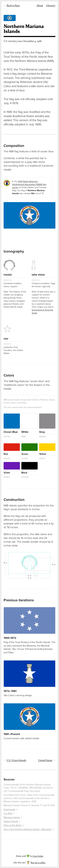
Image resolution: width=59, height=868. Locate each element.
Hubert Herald (11, 821)
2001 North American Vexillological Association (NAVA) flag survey (29, 184)
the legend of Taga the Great (42, 311)
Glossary (51, 5)
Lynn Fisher (38, 856)
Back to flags (13, 5)
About (40, 5)
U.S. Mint (8, 813)
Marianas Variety (12, 817)
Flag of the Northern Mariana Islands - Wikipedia (27, 829)
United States (45, 760)
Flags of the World (13, 825)
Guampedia (9, 809)
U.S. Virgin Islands (16, 760)
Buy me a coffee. (38, 863)
